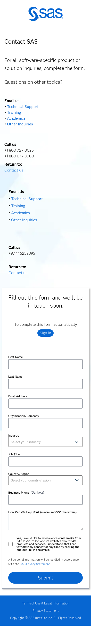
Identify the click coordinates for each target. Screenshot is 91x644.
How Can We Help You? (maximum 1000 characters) (42, 512)
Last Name (15, 377)
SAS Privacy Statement (35, 564)
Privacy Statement (46, 611)
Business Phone (19, 493)
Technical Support (23, 107)
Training (14, 112)
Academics (16, 118)
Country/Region (19, 474)
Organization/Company (24, 416)
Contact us (14, 170)
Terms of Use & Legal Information (46, 603)
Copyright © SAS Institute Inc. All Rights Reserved (45, 618)
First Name (15, 357)
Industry (14, 436)
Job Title (14, 454)
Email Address (18, 396)
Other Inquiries (20, 124)
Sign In (45, 333)
